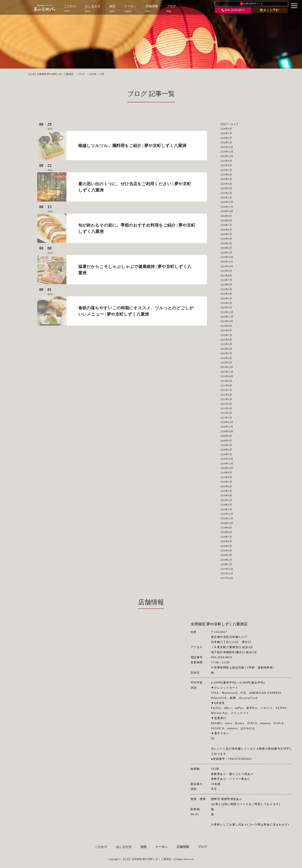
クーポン (162, 847)
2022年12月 (227, 312)
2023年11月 (227, 262)
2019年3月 (226, 500)
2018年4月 (226, 551)
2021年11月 (227, 372)
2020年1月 (226, 454)
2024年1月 (226, 253)
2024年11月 (227, 207)
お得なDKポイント (252, 4)
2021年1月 (226, 418)
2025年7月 (226, 170)
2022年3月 (226, 353)
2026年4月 (226, 129)
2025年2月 (226, 193)
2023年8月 (226, 276)
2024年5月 (226, 234)
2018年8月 (226, 532)
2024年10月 (227, 211)
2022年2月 (226, 358)
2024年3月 (226, 243)
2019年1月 (226, 509)
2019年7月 (226, 482)
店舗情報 (183, 847)
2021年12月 (227, 367)
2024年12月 (227, 202)
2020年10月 (227, 431)
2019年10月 (227, 468)
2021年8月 (226, 385)
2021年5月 (226, 399)
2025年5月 (226, 179)
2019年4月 (226, 495)
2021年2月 (226, 413)
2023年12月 (227, 257)
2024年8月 (226, 220)
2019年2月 (226, 505)
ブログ (202, 847)
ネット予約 (270, 10)
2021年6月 (226, 395)
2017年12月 (227, 569)
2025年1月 (226, 197)
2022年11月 (227, 317)
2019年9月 (226, 473)
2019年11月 (227, 464)
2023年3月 (226, 298)
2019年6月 (226, 486)
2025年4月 (226, 184)
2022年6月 (226, 340)
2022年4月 (226, 349)
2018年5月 (226, 546)
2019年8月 (226, 477)
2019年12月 (227, 459)
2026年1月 (226, 142)
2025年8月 (226, 165)
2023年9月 (226, 271)
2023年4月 (226, 294)
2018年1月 (226, 564)
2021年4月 (226, 404)
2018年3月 (226, 555)
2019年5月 (226, 491)
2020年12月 (227, 422)
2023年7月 (226, 280)
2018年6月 (226, 541)
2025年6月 (226, 175)
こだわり (101, 847)
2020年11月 (227, 427)
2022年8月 (226, 330)
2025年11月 (227, 152)
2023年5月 (226, 289)
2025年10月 (227, 156)
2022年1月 (226, 363)
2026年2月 (226, 138)
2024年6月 (226, 230)
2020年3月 (226, 445)
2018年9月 (226, 528)
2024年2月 (226, 248)
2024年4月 (226, 239)
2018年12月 (227, 514)
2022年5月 (226, 344)
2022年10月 (227, 321)
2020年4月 (226, 441)
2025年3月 (226, 188)
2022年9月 (226, 326)
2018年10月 (227, 523)
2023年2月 (226, 303)
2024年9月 (226, 216)
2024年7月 (226, 225)
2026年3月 (226, 133)
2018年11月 (227, 518)
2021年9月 (226, 381)
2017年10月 (227, 578)
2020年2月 (226, 450)
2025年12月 (227, 147)
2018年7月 (226, 537)
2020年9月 (226, 436)
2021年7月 (226, 390)
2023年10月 (227, 266)
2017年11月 (227, 573)
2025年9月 (226, 161)
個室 (144, 847)
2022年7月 (226, 335)
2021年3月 (226, 408)
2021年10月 (227, 376)
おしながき (124, 847)
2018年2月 (226, 560)
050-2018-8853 (233, 10)
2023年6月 (226, 285)
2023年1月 (226, 307)
